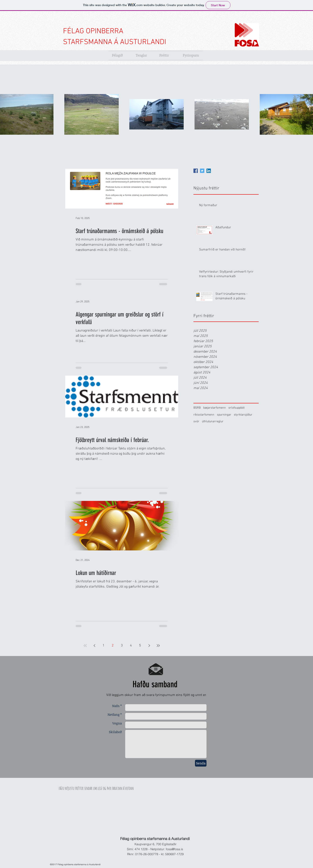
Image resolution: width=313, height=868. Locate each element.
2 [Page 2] (113, 646)
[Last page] (158, 646)
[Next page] (149, 646)
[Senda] (201, 763)
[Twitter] (202, 171)
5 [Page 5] (140, 646)
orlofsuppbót (236, 408)
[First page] (85, 646)
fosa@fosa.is (174, 849)
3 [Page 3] (122, 646)
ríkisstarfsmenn (204, 415)
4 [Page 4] (131, 646)
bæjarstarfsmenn (215, 408)
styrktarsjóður (243, 415)
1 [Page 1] (104, 646)
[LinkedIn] (209, 171)
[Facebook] (196, 171)
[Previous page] (94, 646)
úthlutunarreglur (213, 422)
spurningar (224, 415)
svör (196, 422)
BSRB (197, 408)
